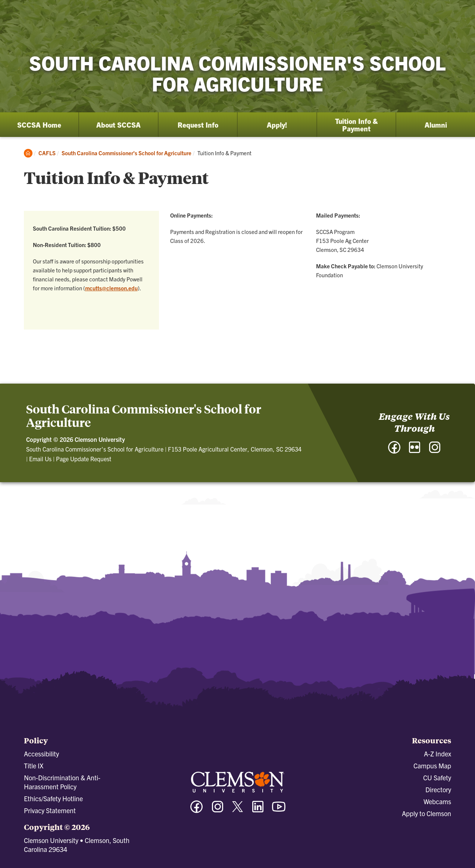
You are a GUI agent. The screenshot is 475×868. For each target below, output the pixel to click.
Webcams (437, 801)
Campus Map (432, 766)
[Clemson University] (63, 19)
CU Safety (437, 778)
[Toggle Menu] (462, 13)
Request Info (198, 125)
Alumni (436, 125)
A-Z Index (437, 754)
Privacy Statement (50, 810)
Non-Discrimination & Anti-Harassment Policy (62, 782)
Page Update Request (84, 459)
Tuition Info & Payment (356, 125)
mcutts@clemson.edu (111, 288)
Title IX (34, 766)
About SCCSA (118, 125)
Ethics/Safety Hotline (53, 798)
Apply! (277, 125)
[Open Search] (436, 13)
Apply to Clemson (426, 813)
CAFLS (47, 153)
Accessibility (41, 754)
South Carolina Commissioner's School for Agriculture (126, 153)
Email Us (40, 459)
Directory (438, 789)
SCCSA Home (39, 125)
